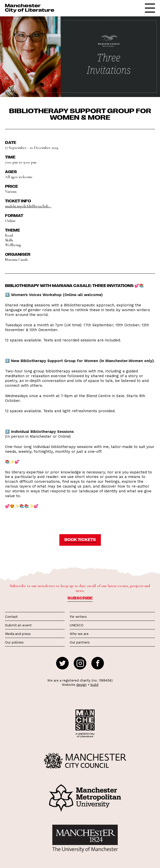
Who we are (79, 634)
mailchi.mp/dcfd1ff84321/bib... (28, 206)
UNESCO (77, 625)
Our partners (80, 642)
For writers (78, 617)
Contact (11, 617)
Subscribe (80, 598)
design (81, 685)
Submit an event (18, 625)
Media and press (18, 634)
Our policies (14, 642)
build (94, 685)
